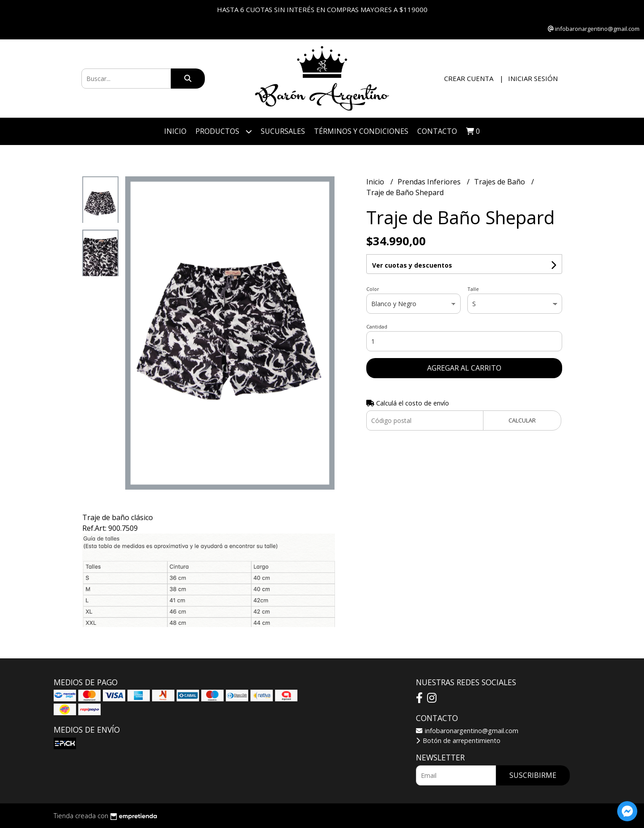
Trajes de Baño (500, 182)
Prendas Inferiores (430, 182)
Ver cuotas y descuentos (412, 265)
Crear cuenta (469, 78)
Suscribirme (533, 775)
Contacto (437, 131)
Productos (224, 131)
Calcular (522, 420)
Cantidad (377, 327)
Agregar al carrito (464, 368)
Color (373, 289)
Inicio (175, 131)
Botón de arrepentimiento (458, 741)
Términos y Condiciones (361, 131)
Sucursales (283, 131)
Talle (473, 289)
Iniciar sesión (533, 78)
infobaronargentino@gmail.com (467, 731)
